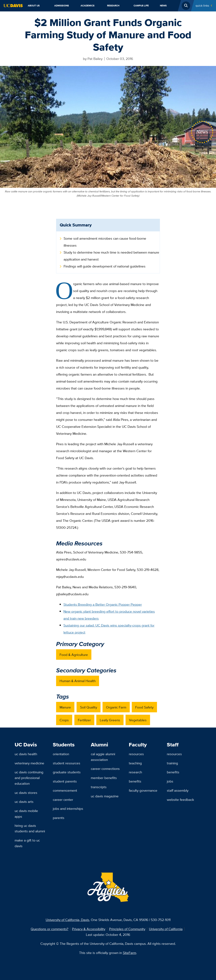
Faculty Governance (143, 790)
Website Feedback (180, 800)
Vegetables (138, 720)
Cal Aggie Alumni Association (103, 757)
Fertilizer (84, 720)
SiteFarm (129, 953)
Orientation (61, 754)
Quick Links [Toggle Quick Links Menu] (202, 6)
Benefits (135, 781)
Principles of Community (127, 929)
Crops (64, 720)
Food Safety (144, 707)
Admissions (62, 6)
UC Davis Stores (26, 793)
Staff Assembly (178, 790)
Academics (88, 6)
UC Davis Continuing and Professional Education (29, 778)
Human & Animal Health (78, 681)
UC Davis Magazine (105, 796)
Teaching (135, 763)
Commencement (65, 790)
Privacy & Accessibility (89, 929)
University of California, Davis (67, 920)
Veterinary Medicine (29, 763)
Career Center (63, 800)
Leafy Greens (110, 720)
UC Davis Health (26, 754)
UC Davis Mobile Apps (26, 814)
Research (113, 6)
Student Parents (65, 781)
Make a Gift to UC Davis (27, 843)
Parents (59, 818)
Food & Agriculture (74, 655)
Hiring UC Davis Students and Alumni (30, 828)
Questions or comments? (50, 929)
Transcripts (99, 787)
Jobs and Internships (68, 809)
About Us (34, 6)
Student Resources (67, 763)
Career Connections (105, 769)
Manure (65, 707)
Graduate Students (67, 772)
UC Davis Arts (24, 802)
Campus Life (141, 6)
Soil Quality (89, 707)
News (163, 6)
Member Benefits (104, 778)
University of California (166, 929)
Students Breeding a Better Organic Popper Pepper (103, 604)
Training (172, 763)
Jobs (170, 781)
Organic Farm (116, 707)
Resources (136, 754)
